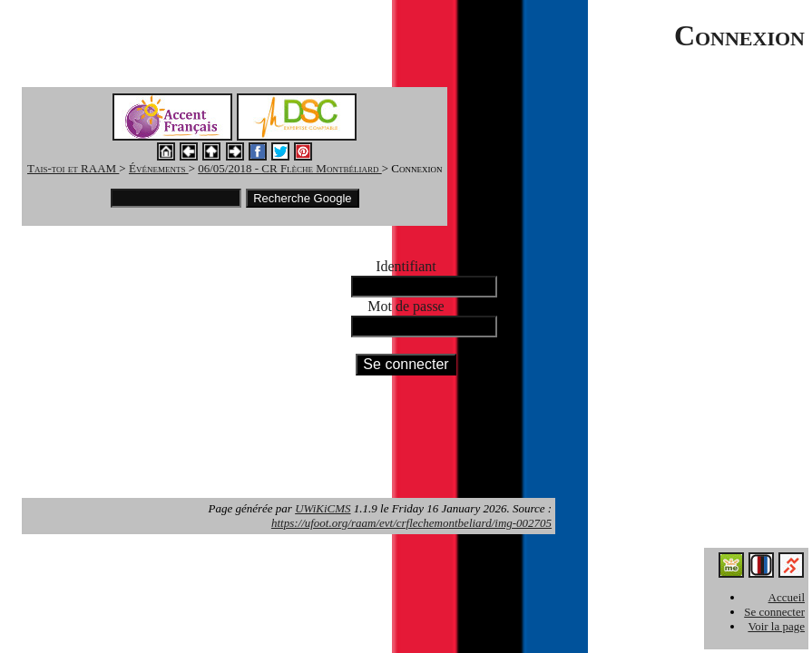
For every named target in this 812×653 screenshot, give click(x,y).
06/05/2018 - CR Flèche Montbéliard (289, 168)
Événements (159, 168)
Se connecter (774, 612)
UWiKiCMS (323, 508)
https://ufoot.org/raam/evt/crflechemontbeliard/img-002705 (411, 523)
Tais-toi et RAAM (73, 168)
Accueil (787, 597)
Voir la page (776, 626)
